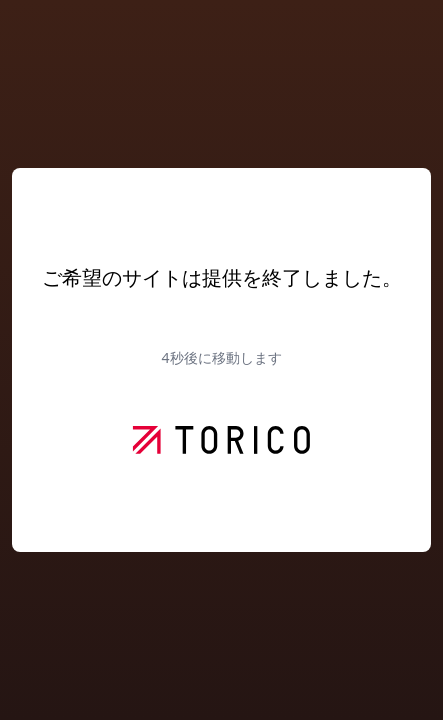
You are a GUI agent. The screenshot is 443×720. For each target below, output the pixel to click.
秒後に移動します (221, 357)
